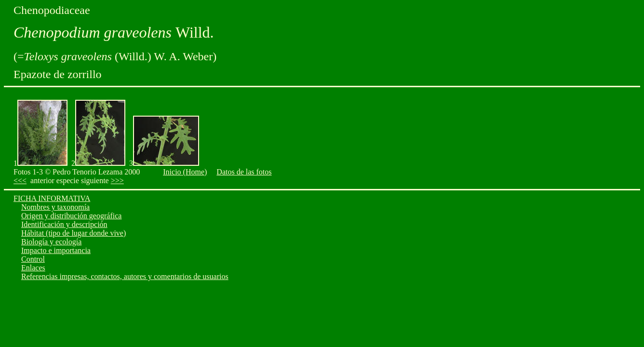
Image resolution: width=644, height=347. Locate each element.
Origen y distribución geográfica (71, 216)
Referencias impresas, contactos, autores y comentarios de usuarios (125, 276)
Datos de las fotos (244, 172)
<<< (20, 180)
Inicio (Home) (185, 172)
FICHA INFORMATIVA (52, 198)
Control (33, 259)
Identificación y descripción (64, 224)
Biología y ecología (51, 242)
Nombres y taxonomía (55, 207)
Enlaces (33, 268)
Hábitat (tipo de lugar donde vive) (74, 233)
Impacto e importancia (56, 250)
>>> (117, 180)
